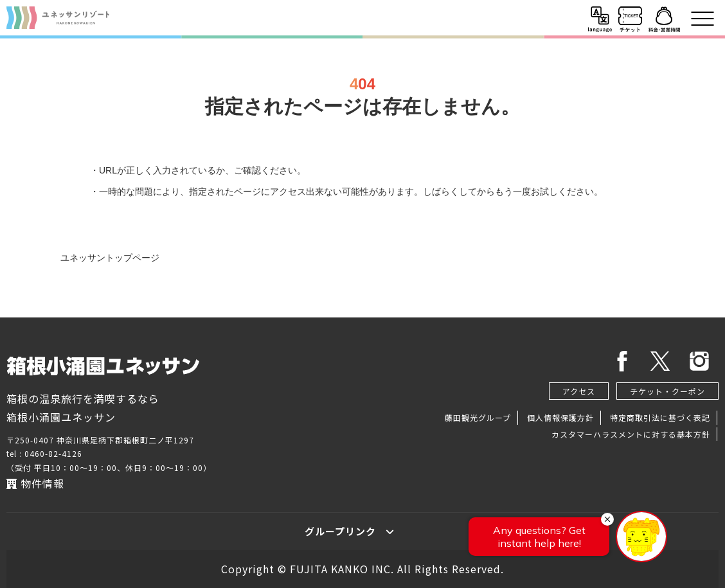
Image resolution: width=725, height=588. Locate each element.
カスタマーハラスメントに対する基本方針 (631, 434)
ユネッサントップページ (110, 258)
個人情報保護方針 (560, 417)
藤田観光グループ (478, 417)
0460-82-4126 (53, 453)
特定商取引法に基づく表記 (660, 417)
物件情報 (35, 483)
